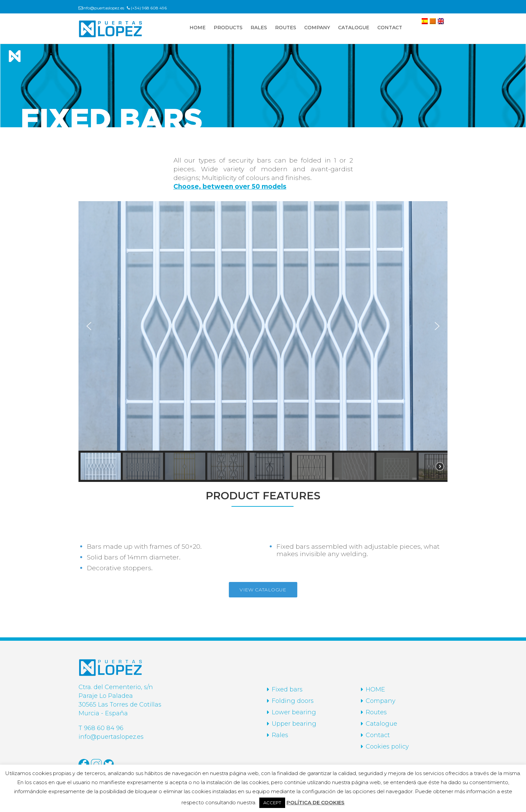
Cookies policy (387, 747)
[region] (263, 342)
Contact (378, 735)
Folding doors (293, 701)
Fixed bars (287, 689)
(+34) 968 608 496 (149, 8)
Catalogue (381, 724)
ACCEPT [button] (272, 803)
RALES (259, 28)
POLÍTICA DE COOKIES (315, 802)
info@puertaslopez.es (103, 8)
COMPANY (317, 28)
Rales (280, 735)
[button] (89, 326)
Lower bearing (294, 712)
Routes (376, 712)
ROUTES (286, 28)
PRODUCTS (228, 28)
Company (381, 701)
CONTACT (390, 28)
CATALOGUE (354, 28)
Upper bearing (294, 724)
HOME (198, 28)
